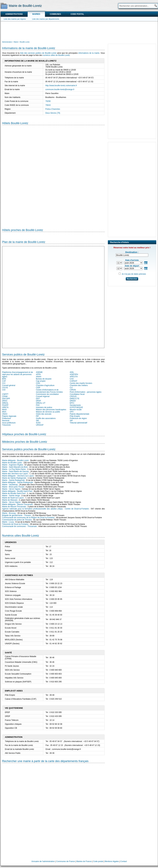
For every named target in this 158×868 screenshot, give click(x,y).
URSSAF (40, 425)
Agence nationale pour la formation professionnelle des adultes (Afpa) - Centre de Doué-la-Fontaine (46, 509)
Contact (124, 861)
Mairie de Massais (10, 500)
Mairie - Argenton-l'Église (13, 465)
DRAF (39, 401)
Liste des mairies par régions (15, 19)
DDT (38, 399)
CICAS (5, 388)
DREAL (5, 403)
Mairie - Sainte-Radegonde (13, 480)
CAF (4, 381)
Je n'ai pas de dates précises (134, 274)
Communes (55, 14)
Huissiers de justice (44, 407)
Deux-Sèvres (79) (53, 113)
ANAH (39, 377)
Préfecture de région (78, 418)
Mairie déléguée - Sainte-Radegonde (18, 482)
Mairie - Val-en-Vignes (11, 502)
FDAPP (5, 405)
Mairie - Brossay (9, 513)
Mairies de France (84, 861)
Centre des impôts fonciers (81, 383)
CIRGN (73, 390)
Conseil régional (43, 396)
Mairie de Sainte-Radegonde (14, 478)
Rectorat (6, 421)
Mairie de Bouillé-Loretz (12, 463)
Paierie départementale (80, 414)
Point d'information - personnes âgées (86, 392)
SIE (37, 421)
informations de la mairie (89, 53)
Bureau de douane (44, 379)
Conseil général (9, 385)
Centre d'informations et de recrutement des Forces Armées (49, 391)
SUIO (38, 423)
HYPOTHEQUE (76, 407)
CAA (72, 379)
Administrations (14, 14)
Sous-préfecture (9, 423)
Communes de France (66, 861)
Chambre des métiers (79, 385)
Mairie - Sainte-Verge (11, 496)
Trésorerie (6, 425)
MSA (4, 412)
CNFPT (5, 394)
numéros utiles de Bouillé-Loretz (56, 55)
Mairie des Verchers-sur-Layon (15, 474)
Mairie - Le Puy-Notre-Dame (14, 469)
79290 (48, 101)
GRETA (5, 407)
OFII (72, 412)
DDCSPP (6, 399)
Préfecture (7, 418)
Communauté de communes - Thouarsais (20, 526)
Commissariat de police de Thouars (17, 520)
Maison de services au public (48, 412)
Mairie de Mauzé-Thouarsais (14, 507)
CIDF (38, 388)
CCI (4, 383)
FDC (38, 405)
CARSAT (74, 381)
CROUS (73, 396)
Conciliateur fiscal (77, 394)
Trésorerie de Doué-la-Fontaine (15, 524)
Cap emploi (41, 381)
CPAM (5, 396)
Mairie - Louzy (8, 522)
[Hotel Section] (54, 174)
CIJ (71, 388)
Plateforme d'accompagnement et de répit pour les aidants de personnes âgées (18, 374)
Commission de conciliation (47, 394)
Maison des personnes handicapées (51, 410)
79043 (48, 105)
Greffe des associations (46, 418)
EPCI (72, 403)
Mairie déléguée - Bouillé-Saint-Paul (17, 491)
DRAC (5, 401)
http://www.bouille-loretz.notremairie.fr (61, 86)
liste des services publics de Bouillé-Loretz (38, 53)
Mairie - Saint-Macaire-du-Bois (15, 467)
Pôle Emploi (75, 416)
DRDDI (73, 401)
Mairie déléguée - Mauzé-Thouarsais (18, 504)
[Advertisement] (79, 31)
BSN (4, 379)
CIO (4, 390)
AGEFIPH (74, 374)
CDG (38, 383)
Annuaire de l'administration (43, 861)
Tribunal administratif (79, 423)
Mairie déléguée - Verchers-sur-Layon (18, 476)
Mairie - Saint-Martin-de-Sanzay (15, 471)
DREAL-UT (41, 403)
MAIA (4, 410)
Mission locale (76, 410)
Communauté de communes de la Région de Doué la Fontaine (28, 518)
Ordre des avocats (44, 414)
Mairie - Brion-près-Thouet (13, 487)
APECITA (74, 377)
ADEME (39, 372)
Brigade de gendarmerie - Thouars (17, 515)
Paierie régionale (9, 416)
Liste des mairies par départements (46, 19)
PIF (37, 416)
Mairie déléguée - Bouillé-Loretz (15, 460)
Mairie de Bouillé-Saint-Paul (14, 493)
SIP (71, 421)
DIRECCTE (75, 399)
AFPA (38, 374)
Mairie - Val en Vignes (11, 489)
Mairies (36, 14)
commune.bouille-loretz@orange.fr (60, 89)
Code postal (77, 14)
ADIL (72, 372)
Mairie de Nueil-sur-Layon (13, 498)
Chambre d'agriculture (45, 385)
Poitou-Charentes (53, 109)
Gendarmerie (75, 405)
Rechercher (132, 279)
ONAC (5, 414)
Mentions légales (112, 861)
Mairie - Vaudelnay (10, 485)
